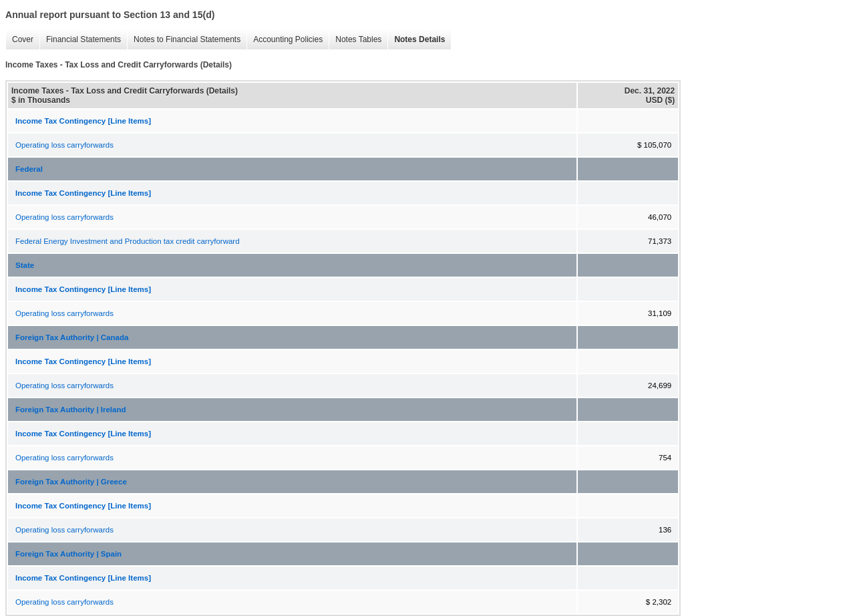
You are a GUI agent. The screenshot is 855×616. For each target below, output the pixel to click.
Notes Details (416, 40)
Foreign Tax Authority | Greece (71, 482)
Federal (29, 169)
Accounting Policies (285, 40)
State (25, 265)
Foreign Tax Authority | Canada (72, 337)
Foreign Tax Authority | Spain (68, 554)
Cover (19, 40)
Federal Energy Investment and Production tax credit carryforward (128, 241)
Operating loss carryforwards (64, 145)
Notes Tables (355, 40)
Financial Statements (80, 40)
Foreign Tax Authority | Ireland (71, 410)
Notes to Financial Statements (184, 40)
